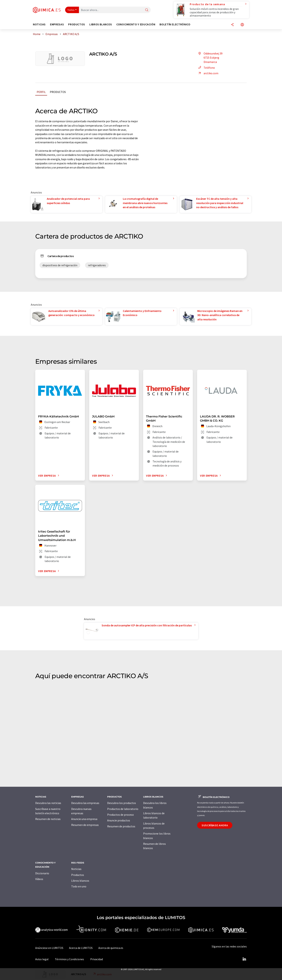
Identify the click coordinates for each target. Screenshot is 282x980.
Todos (71, 10)
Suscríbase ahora (215, 825)
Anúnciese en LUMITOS (49, 948)
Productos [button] (77, 24)
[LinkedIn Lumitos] (244, 959)
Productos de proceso (120, 815)
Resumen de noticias (48, 819)
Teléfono (206, 68)
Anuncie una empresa (84, 819)
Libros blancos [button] (101, 24)
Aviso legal (42, 959)
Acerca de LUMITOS (81, 948)
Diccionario (42, 873)
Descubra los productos (122, 803)
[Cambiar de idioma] (242, 25)
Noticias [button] (39, 24)
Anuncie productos (119, 820)
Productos (58, 92)
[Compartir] (232, 25)
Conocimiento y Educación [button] (136, 24)
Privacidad (97, 959)
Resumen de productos (121, 826)
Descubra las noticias (48, 803)
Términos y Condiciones (69, 959)
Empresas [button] (57, 24)
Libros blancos (80, 881)
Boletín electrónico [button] (175, 24)
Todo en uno (79, 886)
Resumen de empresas (85, 825)
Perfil (41, 92)
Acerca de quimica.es (111, 948)
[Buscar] (147, 10)
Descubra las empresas (85, 803)
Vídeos (39, 879)
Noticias (76, 869)
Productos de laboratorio (123, 809)
